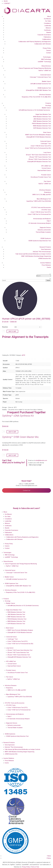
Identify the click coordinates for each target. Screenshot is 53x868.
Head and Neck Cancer (44, 170)
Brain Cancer (47, 132)
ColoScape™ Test (46, 144)
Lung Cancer (47, 152)
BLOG (6, 1)
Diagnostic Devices (45, 228)
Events (49, 267)
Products (48, 103)
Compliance (47, 23)
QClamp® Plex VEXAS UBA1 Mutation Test (38, 90)
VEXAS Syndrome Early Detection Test (40, 241)
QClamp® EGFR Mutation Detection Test (39, 162)
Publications (47, 37)
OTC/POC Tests (46, 210)
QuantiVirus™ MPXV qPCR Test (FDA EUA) (39, 201)
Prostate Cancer (46, 175)
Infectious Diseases (45, 95)
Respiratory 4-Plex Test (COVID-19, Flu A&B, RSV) (36, 97)
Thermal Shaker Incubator (43, 232)
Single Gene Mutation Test (43, 114)
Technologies (47, 57)
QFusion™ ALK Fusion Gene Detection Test (38, 155)
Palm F (49, 221)
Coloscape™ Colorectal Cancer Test (40, 77)
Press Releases (46, 265)
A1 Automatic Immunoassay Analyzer (40, 223)
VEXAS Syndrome (46, 238)
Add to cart (12, 331)
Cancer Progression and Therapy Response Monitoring (35, 68)
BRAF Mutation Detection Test (42, 121)
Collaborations (47, 39)
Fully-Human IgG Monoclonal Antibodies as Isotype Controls (33, 254)
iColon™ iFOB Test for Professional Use (39, 214)
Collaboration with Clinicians (43, 44)
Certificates (47, 30)
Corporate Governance (44, 35)
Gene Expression (46, 249)
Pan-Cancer (47, 181)
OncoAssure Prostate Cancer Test (41, 177)
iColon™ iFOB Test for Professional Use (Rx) (38, 148)
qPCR (23, 355)
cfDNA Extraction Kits (45, 258)
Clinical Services (46, 66)
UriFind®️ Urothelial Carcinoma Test (41, 84)
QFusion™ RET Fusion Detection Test (40, 157)
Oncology (48, 105)
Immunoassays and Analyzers (42, 219)
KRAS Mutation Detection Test (42, 117)
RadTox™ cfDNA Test (45, 71)
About (49, 16)
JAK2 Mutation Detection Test (42, 119)
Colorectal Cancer (46, 75)
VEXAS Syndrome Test (44, 88)
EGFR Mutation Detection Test (42, 128)
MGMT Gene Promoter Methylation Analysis (38, 135)
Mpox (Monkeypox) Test (44, 199)
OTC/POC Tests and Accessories (41, 207)
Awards (49, 32)
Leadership (48, 26)
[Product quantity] (4, 331)
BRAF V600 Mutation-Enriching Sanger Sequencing (36, 256)
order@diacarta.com (41, 460)
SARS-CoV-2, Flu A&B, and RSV (42, 195)
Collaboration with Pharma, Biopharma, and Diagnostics (35, 42)
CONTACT (7, 3)
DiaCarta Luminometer (44, 230)
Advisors (48, 28)
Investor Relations (46, 263)
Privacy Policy (47, 48)
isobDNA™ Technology (44, 62)
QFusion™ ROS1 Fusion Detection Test (40, 159)
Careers (49, 50)
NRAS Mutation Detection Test (42, 126)
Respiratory (48, 192)
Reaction (5, 327)
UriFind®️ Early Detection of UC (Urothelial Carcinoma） (35, 110)
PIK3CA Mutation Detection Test (41, 124)
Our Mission (47, 19)
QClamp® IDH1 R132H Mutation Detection (39, 137)
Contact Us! (27, 490)
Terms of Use (35, 867)
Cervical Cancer (46, 168)
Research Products (45, 247)
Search (48, 280)
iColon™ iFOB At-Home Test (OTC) (41, 146)
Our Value (48, 21)
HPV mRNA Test (46, 166)
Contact (49, 53)
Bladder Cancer (46, 81)
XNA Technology (46, 59)
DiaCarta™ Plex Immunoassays (42, 252)
